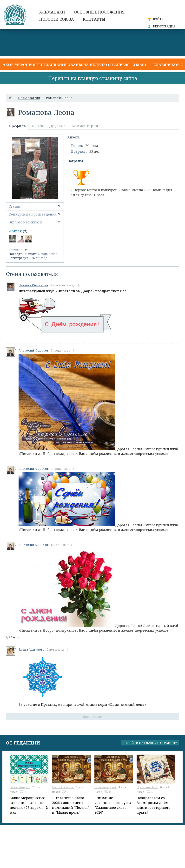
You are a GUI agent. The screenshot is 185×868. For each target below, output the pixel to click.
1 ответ (16, 637)
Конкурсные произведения (35, 214)
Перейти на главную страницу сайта (93, 78)
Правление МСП (147, 787)
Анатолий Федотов (34, 350)
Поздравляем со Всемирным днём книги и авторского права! (154, 805)
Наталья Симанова (33, 285)
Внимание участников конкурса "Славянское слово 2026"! (113, 805)
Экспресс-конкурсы (35, 222)
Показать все (92, 717)
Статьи (35, 206)
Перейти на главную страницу (150, 743)
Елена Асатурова (31, 649)
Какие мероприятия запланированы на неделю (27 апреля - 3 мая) (73, 65)
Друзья (15, 231)
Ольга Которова (20, 787)
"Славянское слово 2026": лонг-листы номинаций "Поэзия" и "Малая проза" (71, 805)
